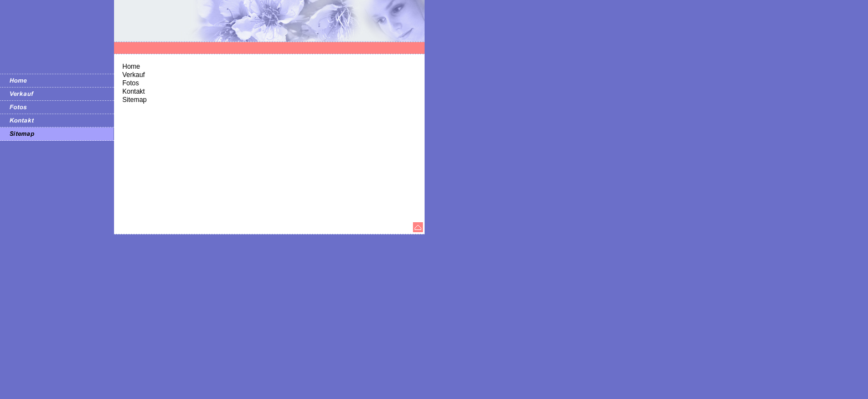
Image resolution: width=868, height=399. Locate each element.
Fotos (131, 83)
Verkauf (134, 75)
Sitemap (135, 100)
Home (131, 66)
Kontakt (134, 91)
